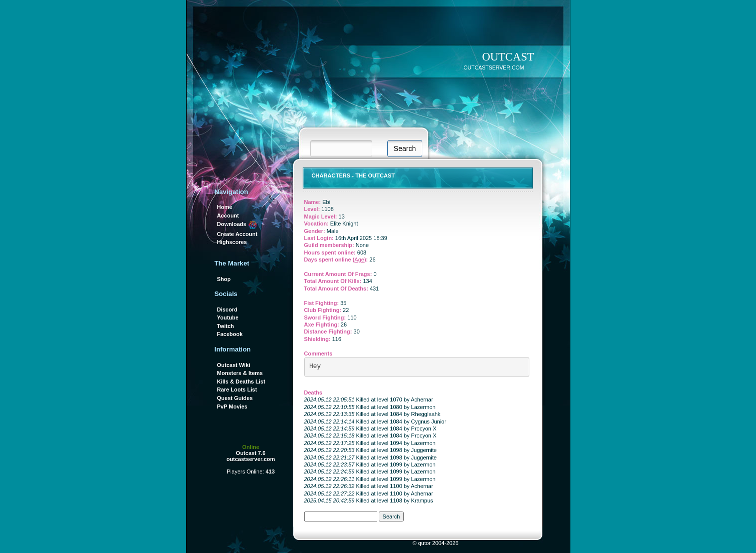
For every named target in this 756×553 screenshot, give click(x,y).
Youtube (228, 317)
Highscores (232, 242)
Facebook (230, 334)
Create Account (237, 234)
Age (359, 259)
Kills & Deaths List (241, 381)
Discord (227, 309)
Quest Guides (235, 398)
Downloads (238, 224)
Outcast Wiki (234, 365)
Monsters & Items (240, 373)
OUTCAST (508, 57)
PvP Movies (232, 406)
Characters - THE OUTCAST (353, 175)
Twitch (226, 326)
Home (225, 207)
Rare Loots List (237, 389)
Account (228, 215)
